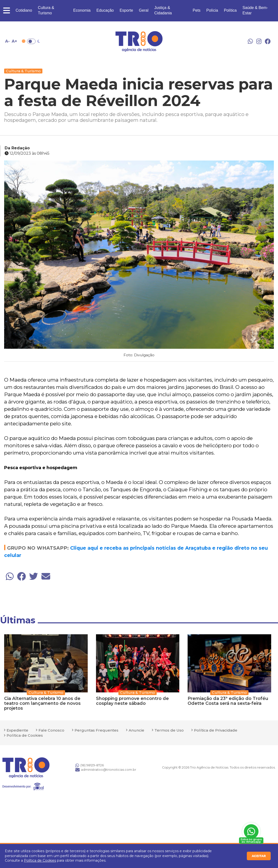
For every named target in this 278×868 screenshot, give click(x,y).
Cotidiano (24, 10)
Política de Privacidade (216, 730)
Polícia (212, 10)
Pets (197, 10)
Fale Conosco (51, 730)
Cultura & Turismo (46, 10)
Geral (144, 10)
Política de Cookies (40, 860)
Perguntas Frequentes (96, 730)
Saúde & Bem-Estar (255, 10)
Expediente (17, 730)
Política (230, 10)
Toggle (31, 41)
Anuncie (136, 730)
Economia (82, 10)
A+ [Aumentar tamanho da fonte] (14, 41)
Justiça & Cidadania (163, 10)
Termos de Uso (169, 730)
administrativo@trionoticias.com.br (106, 770)
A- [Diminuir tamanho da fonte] (7, 41)
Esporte (126, 10)
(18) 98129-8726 (90, 765)
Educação (105, 10)
